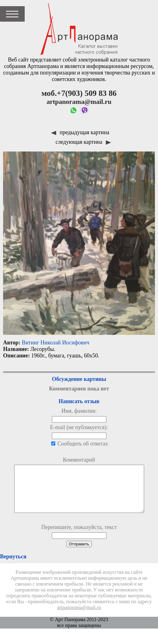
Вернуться (13, 566)
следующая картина (83, 142)
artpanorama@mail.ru (79, 617)
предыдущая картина (80, 132)
